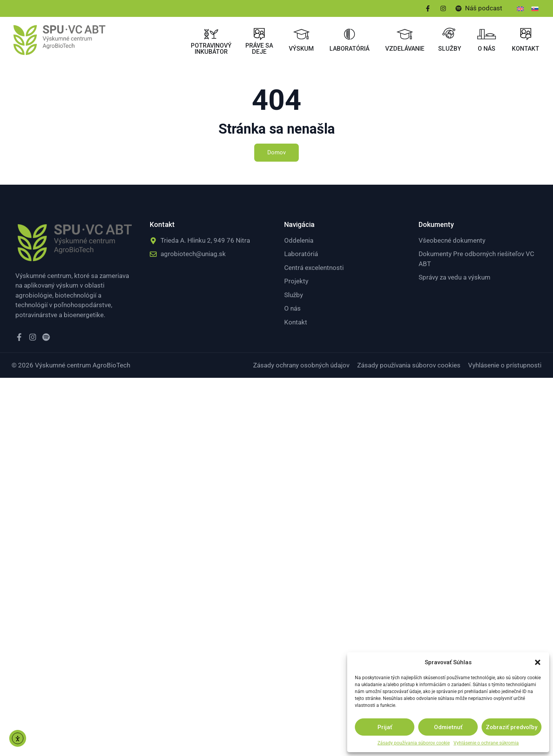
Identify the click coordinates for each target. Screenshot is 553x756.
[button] (538, 662)
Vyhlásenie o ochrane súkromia (486, 743)
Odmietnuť (448, 727)
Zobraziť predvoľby (512, 727)
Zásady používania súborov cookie (414, 743)
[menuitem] (520, 8)
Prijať (385, 727)
